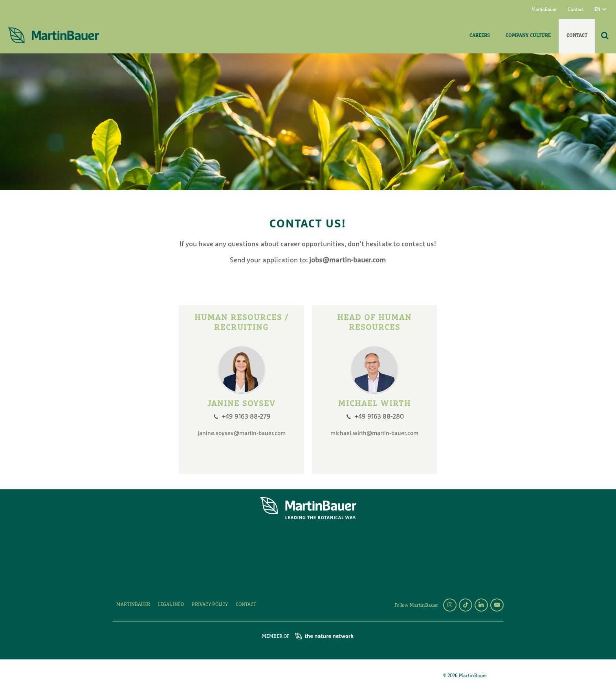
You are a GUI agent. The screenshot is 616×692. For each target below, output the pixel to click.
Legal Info (171, 605)
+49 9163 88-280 (379, 417)
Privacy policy (210, 605)
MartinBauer (544, 10)
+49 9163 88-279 (246, 417)
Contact (576, 10)
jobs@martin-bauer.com (347, 261)
